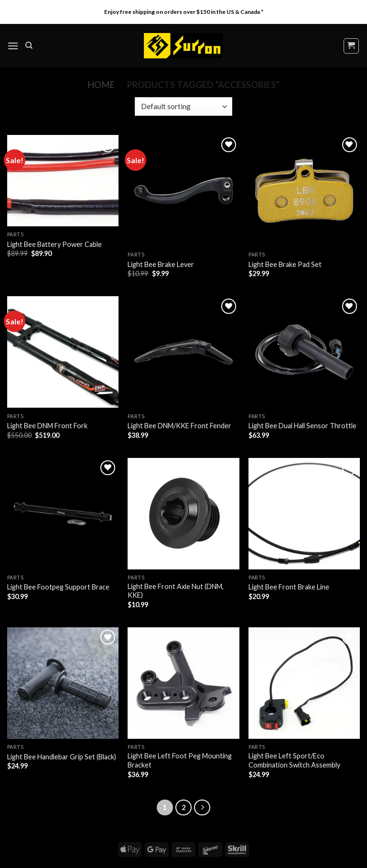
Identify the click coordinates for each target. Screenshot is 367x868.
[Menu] (13, 46)
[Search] (29, 45)
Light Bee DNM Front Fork (47, 426)
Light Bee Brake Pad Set (285, 264)
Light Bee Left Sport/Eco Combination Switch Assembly (294, 760)
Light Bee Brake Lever (161, 264)
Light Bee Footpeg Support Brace (58, 587)
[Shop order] (183, 106)
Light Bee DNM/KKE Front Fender (179, 426)
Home (101, 85)
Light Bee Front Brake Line (289, 587)
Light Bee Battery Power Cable (54, 244)
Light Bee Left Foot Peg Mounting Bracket (180, 760)
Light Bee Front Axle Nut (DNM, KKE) (176, 591)
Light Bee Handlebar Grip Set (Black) (62, 757)
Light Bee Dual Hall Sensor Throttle (302, 426)
